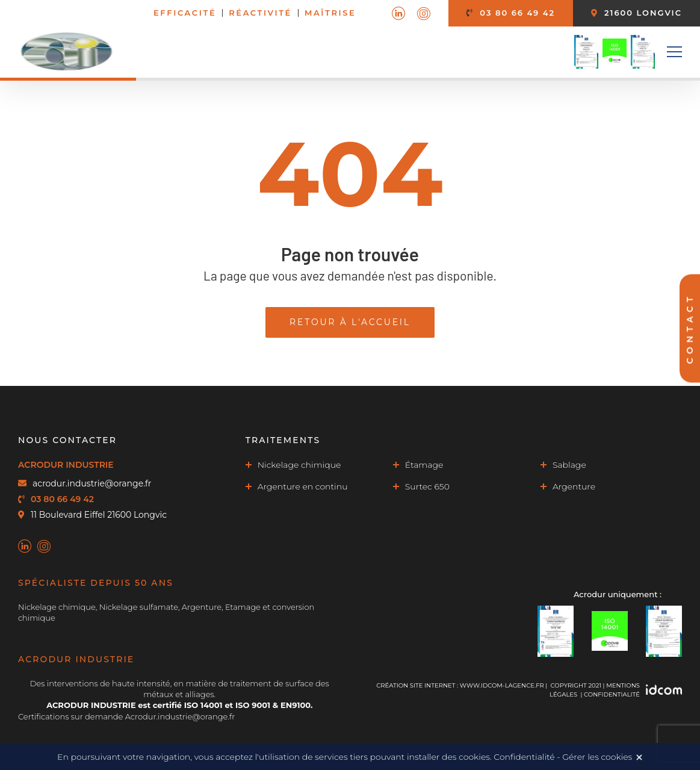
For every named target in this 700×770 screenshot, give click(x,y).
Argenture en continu (303, 486)
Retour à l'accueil (350, 322)
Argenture (574, 486)
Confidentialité (612, 694)
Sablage (569, 465)
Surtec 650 (427, 486)
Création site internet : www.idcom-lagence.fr (460, 685)
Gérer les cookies (597, 757)
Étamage (424, 465)
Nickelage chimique (299, 465)
